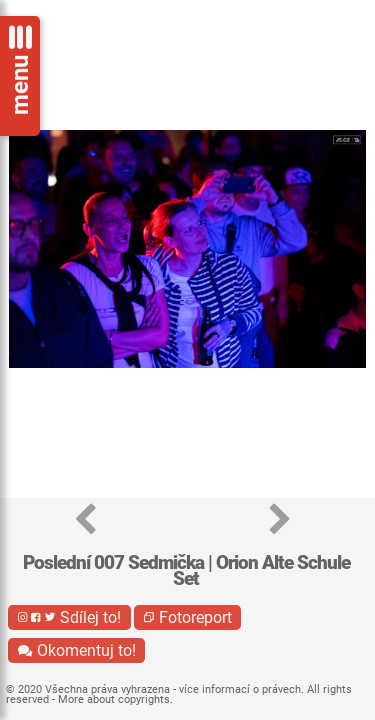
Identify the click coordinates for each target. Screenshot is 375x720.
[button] (85, 520)
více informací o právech (240, 689)
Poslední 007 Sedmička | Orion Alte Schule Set (186, 570)
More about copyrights (114, 699)
